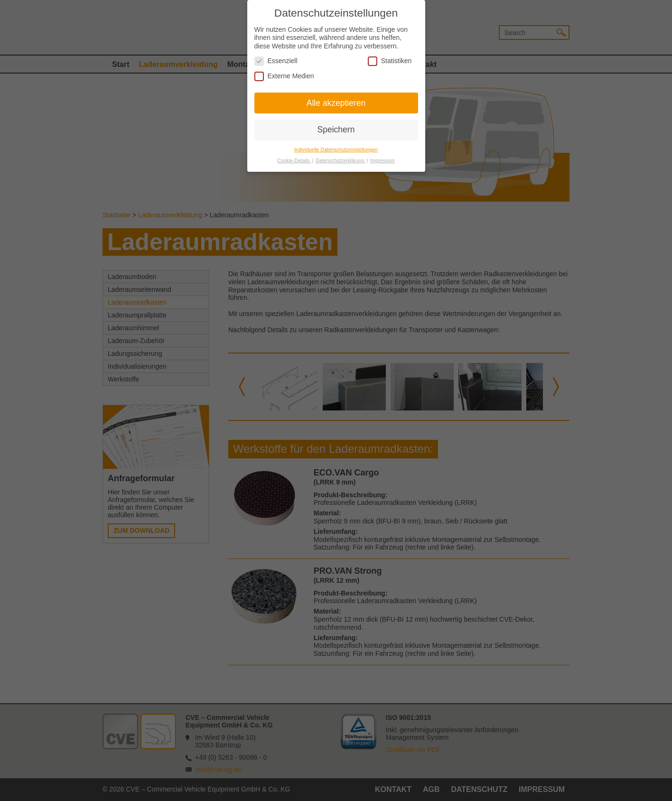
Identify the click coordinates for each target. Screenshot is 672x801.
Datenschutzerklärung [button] (341, 157)
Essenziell (276, 58)
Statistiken (390, 58)
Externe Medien (284, 73)
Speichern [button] (336, 126)
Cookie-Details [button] (294, 157)
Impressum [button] (383, 157)
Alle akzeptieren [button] (336, 99)
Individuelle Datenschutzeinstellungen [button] (336, 146)
